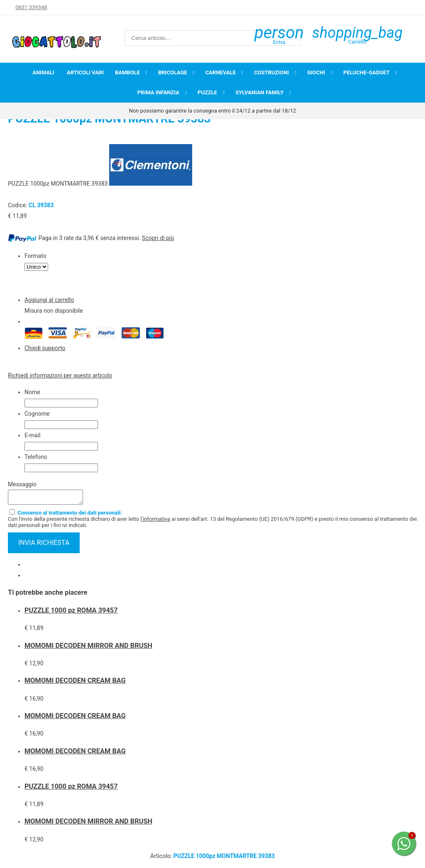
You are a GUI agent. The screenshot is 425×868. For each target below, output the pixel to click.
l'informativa (155, 521)
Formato (35, 256)
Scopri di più (158, 238)
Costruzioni (271, 72)
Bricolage (173, 72)
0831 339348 (31, 7)
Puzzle (207, 92)
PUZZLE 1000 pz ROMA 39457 (71, 613)
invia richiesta (44, 545)
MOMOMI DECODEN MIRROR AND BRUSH (88, 648)
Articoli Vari (85, 72)
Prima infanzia (158, 92)
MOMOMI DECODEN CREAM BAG (75, 683)
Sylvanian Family (259, 92)
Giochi (316, 72)
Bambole (127, 72)
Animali (43, 72)
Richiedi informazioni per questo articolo (60, 375)
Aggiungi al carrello (49, 300)
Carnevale (221, 72)
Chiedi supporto (45, 348)
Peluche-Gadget (366, 72)
